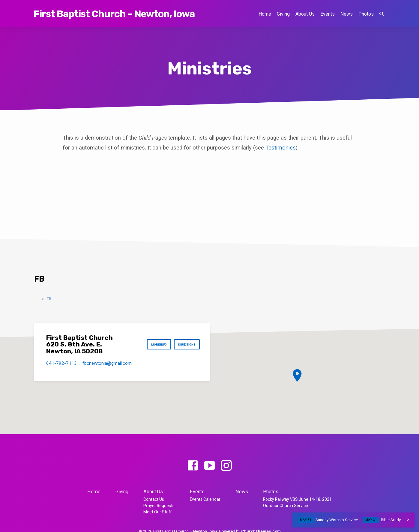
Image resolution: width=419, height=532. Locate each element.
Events (328, 14)
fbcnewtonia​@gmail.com (107, 363)
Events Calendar (205, 499)
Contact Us (154, 499)
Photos (366, 14)
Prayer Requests (159, 506)
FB (49, 299)
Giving (283, 14)
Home (265, 14)
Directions (185, 345)
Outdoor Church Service (286, 506)
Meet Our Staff (157, 512)
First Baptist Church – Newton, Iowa (114, 14)
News (347, 14)
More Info (152, 345)
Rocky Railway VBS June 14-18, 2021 (297, 499)
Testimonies (281, 148)
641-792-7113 (61, 363)
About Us (305, 14)
